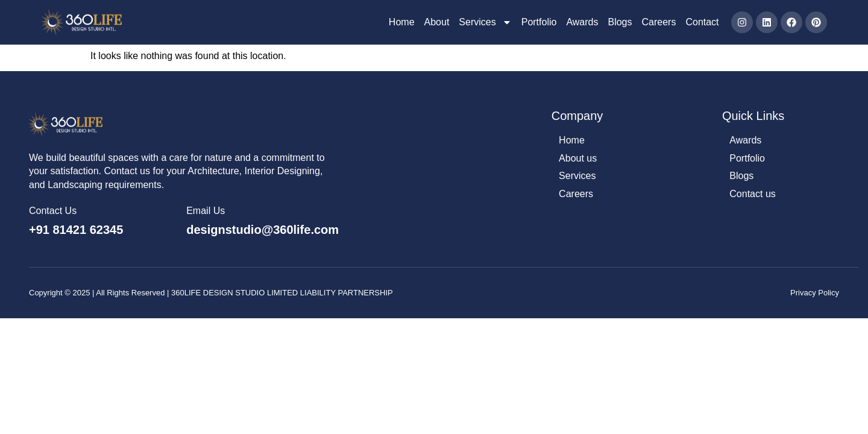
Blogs (620, 22)
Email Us (206, 211)
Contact (702, 22)
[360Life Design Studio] (82, 22)
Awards (582, 22)
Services (485, 22)
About (437, 22)
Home (402, 22)
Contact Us (53, 211)
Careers (659, 22)
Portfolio (539, 22)
